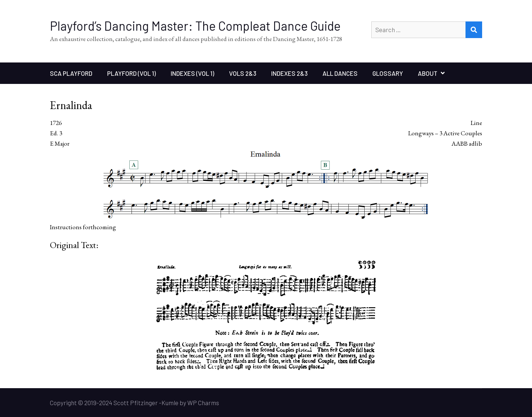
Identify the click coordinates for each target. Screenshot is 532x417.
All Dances (340, 73)
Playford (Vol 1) (132, 73)
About (428, 73)
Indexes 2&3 (289, 73)
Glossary (388, 73)
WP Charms (203, 403)
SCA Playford (71, 73)
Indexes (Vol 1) (192, 73)
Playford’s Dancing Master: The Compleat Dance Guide (195, 26)
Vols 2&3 (243, 73)
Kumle (170, 403)
